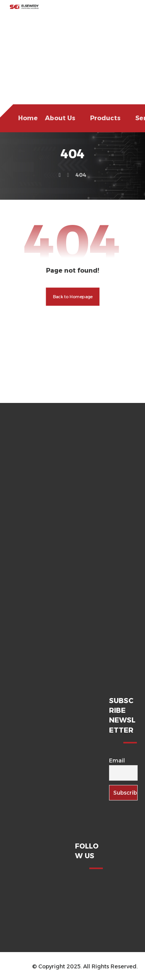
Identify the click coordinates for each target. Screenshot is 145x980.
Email (117, 760)
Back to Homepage (72, 297)
